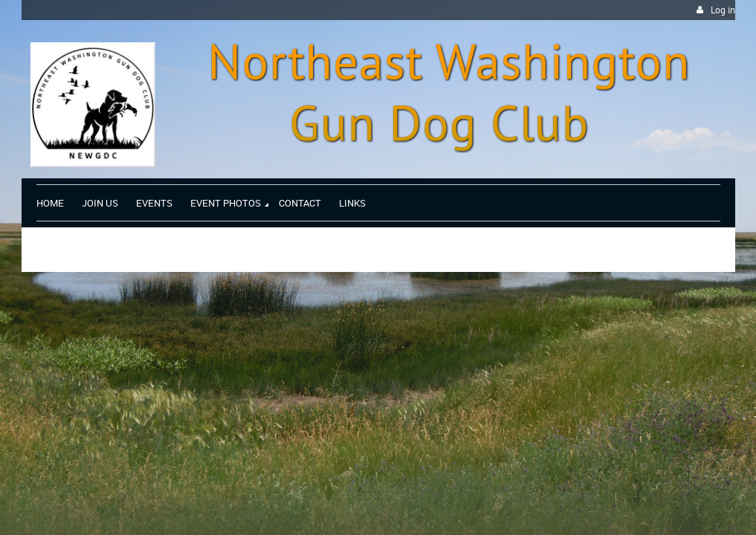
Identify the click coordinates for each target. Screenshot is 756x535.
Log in (723, 10)
